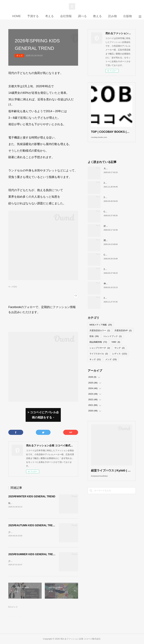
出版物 (128, 16)
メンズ (111, 364)
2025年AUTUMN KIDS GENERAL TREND (32, 525)
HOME (16, 16)
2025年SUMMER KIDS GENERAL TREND (32, 554)
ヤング (119, 353)
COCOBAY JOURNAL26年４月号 (120, 260)
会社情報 (66, 16)
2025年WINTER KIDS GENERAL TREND (32, 496)
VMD (116, 347)
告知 (94, 341)
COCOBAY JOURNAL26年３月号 (120, 216)
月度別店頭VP (123, 335)
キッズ (19, 56)
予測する (33, 16)
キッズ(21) (13, 287)
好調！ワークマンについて (116, 231)
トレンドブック (112, 341)
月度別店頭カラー (100, 335)
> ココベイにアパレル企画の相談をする (43, 415)
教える (97, 16)
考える (49, 16)
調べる (82, 16)
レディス (120, 358)
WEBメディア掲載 (101, 330)
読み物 (112, 16)
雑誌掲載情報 (98, 347)
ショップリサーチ (100, 353)
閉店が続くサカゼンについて (117, 245)
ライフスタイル (99, 358)
